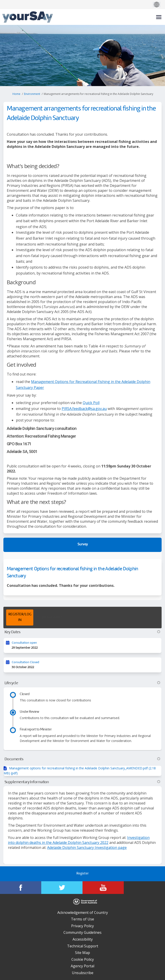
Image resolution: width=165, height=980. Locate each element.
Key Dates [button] (82, 632)
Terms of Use (82, 919)
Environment (32, 94)
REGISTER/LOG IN (20, 618)
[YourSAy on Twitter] (62, 888)
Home (16, 94)
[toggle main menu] (159, 17)
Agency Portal (82, 966)
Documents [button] (82, 759)
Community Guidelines (82, 932)
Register (82, 874)
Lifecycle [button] (82, 683)
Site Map (82, 953)
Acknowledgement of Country (83, 913)
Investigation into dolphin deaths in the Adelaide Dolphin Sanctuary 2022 (79, 840)
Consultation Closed (25, 662)
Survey (83, 545)
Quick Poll (91, 403)
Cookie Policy (83, 959)
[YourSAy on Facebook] (21, 888)
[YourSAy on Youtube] (103, 888)
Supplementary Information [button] (82, 782)
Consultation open (24, 643)
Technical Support (83, 946)
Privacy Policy (82, 926)
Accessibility (83, 939)
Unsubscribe (83, 973)
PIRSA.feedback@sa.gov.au (84, 409)
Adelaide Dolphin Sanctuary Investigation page (87, 848)
